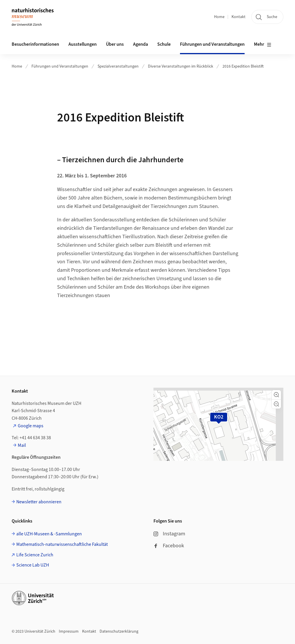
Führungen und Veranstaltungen (60, 66)
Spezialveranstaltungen (118, 66)
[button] (276, 395)
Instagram (169, 534)
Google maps (31, 426)
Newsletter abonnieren (39, 502)
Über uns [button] (115, 44)
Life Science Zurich (35, 555)
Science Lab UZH (33, 565)
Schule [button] (164, 44)
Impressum (69, 631)
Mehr (263, 45)
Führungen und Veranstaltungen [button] (212, 44)
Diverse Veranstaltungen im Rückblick (181, 66)
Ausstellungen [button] (83, 44)
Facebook (169, 546)
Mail (22, 445)
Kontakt (239, 17)
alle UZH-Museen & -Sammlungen (49, 534)
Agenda (141, 44)
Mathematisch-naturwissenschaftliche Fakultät (62, 544)
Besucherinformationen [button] (35, 44)
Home (219, 17)
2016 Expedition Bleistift (243, 66)
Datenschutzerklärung (119, 631)
